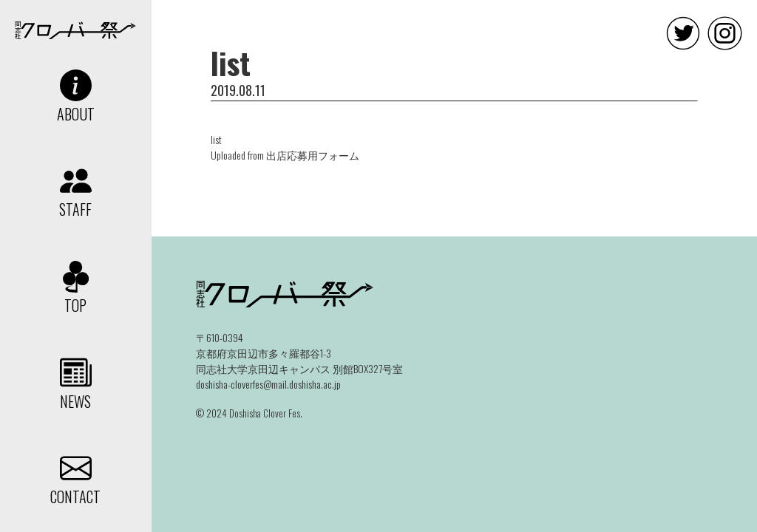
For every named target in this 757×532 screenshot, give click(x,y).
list (216, 139)
